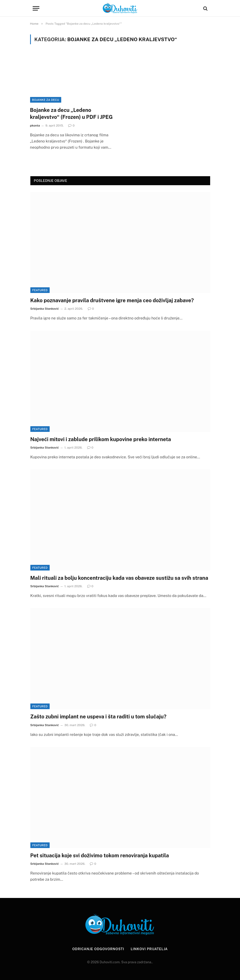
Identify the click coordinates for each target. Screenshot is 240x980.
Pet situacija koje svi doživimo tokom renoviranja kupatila (100, 856)
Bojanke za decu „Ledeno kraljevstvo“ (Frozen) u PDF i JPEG (71, 114)
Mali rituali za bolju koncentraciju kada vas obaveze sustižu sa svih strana (119, 578)
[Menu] (36, 8)
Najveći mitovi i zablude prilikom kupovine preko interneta (101, 439)
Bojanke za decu (46, 100)
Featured (40, 290)
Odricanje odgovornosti (98, 949)
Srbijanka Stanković (45, 309)
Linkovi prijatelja (149, 949)
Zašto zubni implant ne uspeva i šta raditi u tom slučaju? (98, 717)
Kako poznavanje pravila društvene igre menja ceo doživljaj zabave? (112, 300)
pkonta (35, 126)
